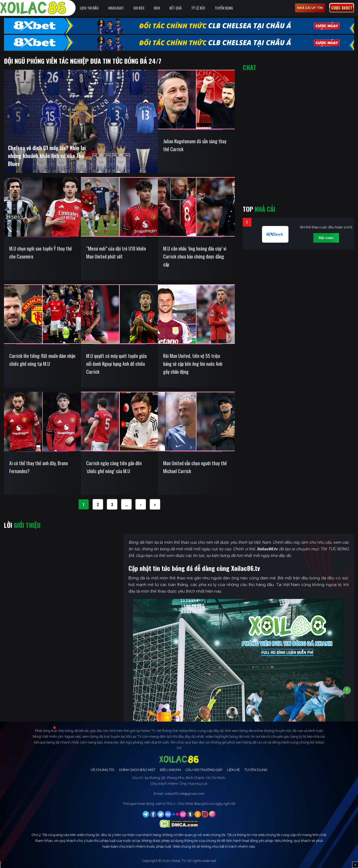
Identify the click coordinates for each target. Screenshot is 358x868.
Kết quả (176, 8)
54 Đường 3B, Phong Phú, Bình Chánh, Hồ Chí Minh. (185, 778)
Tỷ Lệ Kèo (198, 8)
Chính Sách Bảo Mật (137, 770)
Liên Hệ (233, 770)
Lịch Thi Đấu (89, 8)
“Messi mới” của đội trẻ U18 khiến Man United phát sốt (116, 252)
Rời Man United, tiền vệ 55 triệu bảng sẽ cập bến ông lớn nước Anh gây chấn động (193, 364)
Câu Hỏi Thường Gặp (204, 770)
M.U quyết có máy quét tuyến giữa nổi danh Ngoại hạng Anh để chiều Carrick (116, 364)
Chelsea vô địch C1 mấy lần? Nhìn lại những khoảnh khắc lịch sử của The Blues (47, 156)
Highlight (116, 8)
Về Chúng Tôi (102, 770)
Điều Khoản (170, 770)
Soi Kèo (139, 8)
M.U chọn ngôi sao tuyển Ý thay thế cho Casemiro (41, 252)
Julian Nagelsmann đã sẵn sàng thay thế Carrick (195, 145)
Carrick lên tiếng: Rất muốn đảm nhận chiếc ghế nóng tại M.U (42, 360)
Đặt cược (326, 238)
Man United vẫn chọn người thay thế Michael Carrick (195, 467)
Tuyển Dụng (224, 8)
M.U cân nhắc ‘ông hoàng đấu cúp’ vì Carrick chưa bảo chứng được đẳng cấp (195, 256)
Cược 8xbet (342, 8)
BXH (157, 8)
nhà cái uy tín (310, 8)
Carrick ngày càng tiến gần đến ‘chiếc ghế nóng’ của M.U (114, 467)
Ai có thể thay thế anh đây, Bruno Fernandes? (39, 467)
